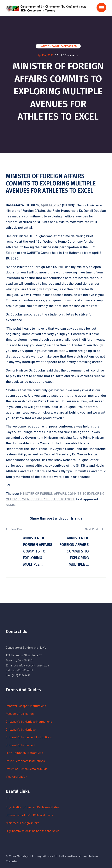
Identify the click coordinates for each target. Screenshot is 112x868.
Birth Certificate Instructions (24, 753)
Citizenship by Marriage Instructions (29, 721)
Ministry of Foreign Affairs (23, 823)
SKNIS (10, 505)
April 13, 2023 (51, 205)
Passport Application (20, 713)
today (63, 351)
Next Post (94, 529)
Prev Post (15, 529)
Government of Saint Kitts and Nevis (29, 815)
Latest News (48, 46)
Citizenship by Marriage (21, 729)
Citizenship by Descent (21, 745)
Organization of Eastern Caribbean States (32, 807)
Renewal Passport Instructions (26, 706)
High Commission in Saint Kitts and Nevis (33, 831)
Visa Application (16, 776)
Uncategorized (67, 46)
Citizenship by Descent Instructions (29, 737)
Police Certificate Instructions (25, 761)
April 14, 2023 (45, 55)
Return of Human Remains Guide (27, 769)
